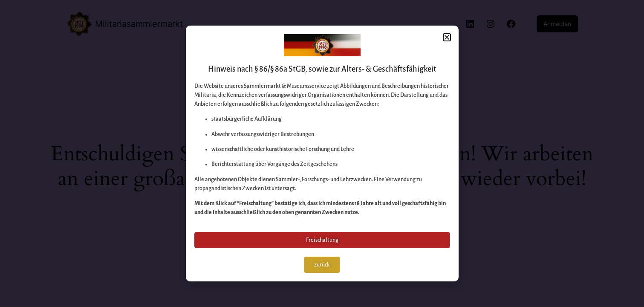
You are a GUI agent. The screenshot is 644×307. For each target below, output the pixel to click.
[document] (322, 153)
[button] (447, 37)
